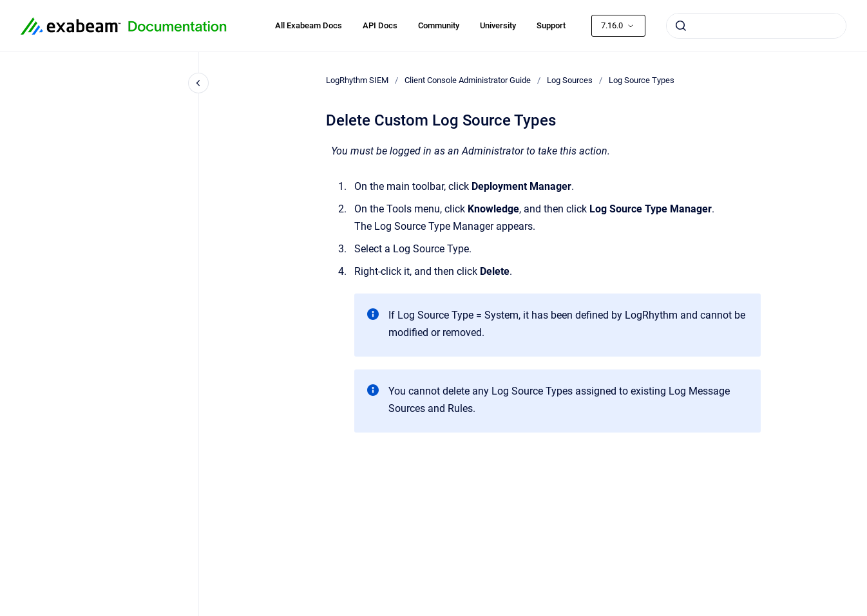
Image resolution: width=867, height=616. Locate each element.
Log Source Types (642, 80)
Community (439, 25)
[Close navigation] (198, 83)
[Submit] (681, 26)
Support (551, 25)
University (498, 25)
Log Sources (570, 80)
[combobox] (756, 26)
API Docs (380, 25)
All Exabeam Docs (309, 25)
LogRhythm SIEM (357, 80)
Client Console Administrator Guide (468, 80)
